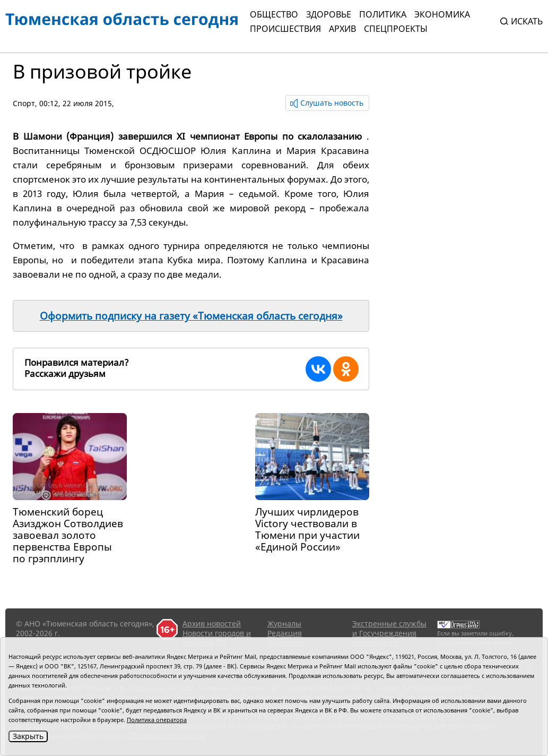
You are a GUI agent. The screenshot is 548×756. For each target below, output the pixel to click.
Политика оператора (157, 720)
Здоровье (329, 14)
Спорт (24, 103)
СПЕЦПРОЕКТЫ (396, 29)
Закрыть (28, 736)
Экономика (442, 14)
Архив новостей (212, 624)
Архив (342, 29)
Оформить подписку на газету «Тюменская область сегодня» (191, 316)
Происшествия (285, 29)
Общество (274, 14)
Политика (383, 14)
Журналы (284, 624)
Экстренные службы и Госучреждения (389, 628)
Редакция (285, 633)
